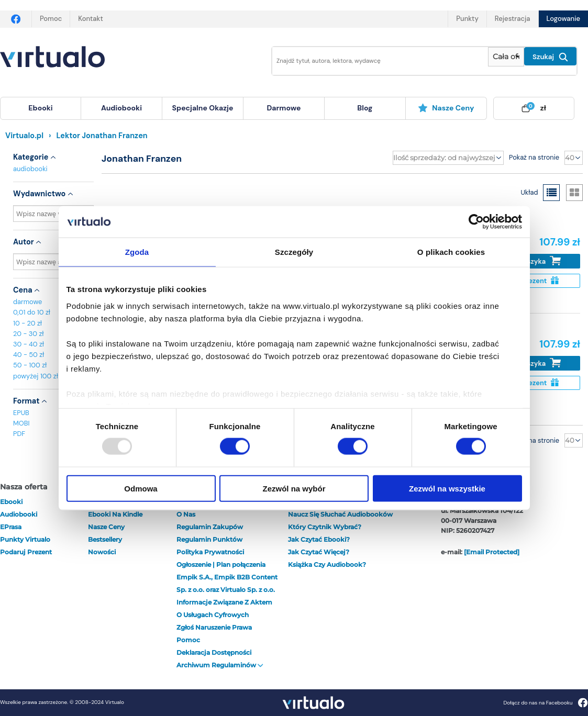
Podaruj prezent (26, 552)
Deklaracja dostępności (214, 652)
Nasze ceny (446, 108)
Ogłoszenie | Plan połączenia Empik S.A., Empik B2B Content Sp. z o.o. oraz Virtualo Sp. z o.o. (227, 577)
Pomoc (51, 19)
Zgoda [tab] (137, 252)
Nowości (102, 552)
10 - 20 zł (27, 323)
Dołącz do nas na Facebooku (545, 703)
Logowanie (563, 19)
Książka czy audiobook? (327, 564)
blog (365, 108)
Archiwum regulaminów (220, 665)
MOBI (21, 423)
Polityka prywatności (210, 552)
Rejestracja (513, 19)
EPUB (21, 413)
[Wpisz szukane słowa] (373, 61)
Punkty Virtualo (25, 539)
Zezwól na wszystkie (447, 488)
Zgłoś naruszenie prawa (214, 627)
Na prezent (535, 281)
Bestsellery (105, 539)
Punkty (467, 19)
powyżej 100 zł (36, 376)
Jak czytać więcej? (319, 552)
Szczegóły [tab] (294, 252)
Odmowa (141, 488)
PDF (19, 434)
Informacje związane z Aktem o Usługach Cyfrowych (224, 608)
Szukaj (550, 57)
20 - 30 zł (29, 334)
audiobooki (30, 169)
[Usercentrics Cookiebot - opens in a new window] (476, 222)
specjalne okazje (203, 108)
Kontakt (90, 19)
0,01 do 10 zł (32, 312)
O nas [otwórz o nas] (186, 514)
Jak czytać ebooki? (319, 539)
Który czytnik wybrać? (325, 527)
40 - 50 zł (29, 355)
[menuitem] (41, 108)
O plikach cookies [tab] (451, 252)
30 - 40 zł (29, 344)
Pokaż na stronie (534, 157)
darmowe (284, 108)
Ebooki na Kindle (115, 514)
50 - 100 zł (30, 365)
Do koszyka (535, 261)
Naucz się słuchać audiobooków (340, 514)
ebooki (11, 502)
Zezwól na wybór (294, 488)
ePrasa (11, 527)
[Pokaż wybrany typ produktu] (506, 57)
